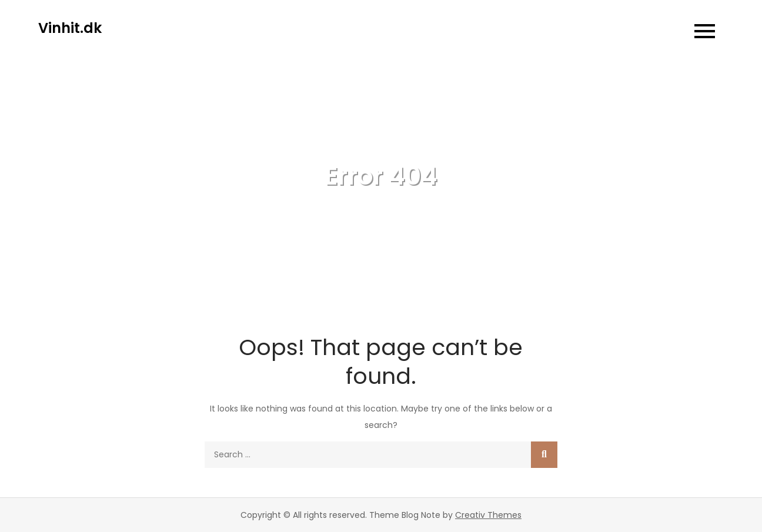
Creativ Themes (488, 515)
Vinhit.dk (70, 28)
